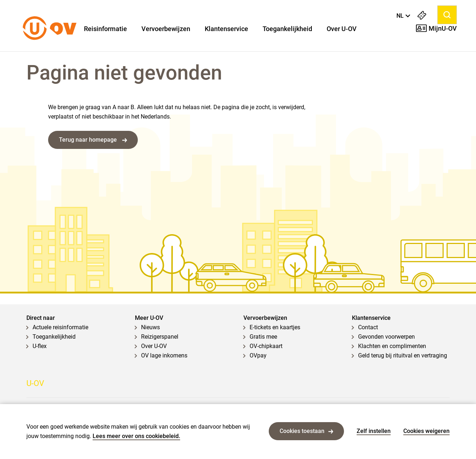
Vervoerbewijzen (166, 29)
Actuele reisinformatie (60, 327)
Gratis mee (263, 337)
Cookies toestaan (306, 431)
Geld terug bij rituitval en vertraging (403, 355)
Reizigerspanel (160, 337)
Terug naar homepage (93, 140)
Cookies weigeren (426, 431)
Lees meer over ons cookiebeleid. (136, 436)
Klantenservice (226, 29)
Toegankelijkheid (287, 29)
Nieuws (150, 327)
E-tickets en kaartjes (275, 327)
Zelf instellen (374, 431)
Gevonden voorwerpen (386, 337)
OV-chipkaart (266, 346)
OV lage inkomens (164, 355)
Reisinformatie (105, 29)
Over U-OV (342, 29)
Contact (368, 327)
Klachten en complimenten (392, 346)
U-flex (40, 346)
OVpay (258, 355)
